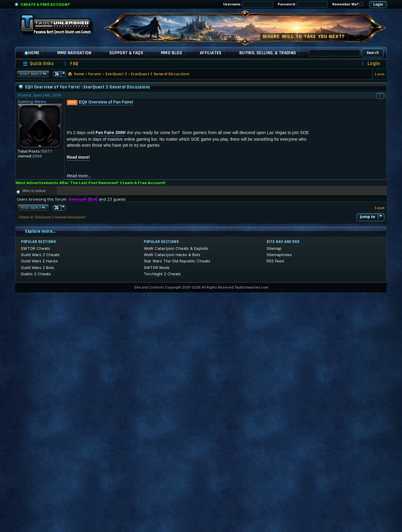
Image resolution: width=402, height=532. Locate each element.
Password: (303, 4)
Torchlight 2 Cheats (162, 274)
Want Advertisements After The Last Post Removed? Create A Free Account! (90, 183)
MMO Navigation (74, 53)
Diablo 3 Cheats (36, 274)
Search (373, 53)
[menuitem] (70, 64)
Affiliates (211, 53)
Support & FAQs (126, 53)
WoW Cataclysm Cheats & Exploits (176, 248)
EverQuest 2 (116, 74)
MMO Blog (171, 53)
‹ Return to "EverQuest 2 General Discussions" (52, 217)
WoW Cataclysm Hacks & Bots (172, 255)
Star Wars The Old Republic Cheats (177, 261)
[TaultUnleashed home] (60, 26)
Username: (248, 4)
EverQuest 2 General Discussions (160, 74)
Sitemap (274, 248)
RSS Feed (275, 261)
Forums (95, 74)
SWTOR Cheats (35, 248)
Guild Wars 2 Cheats (40, 255)
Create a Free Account (46, 4)
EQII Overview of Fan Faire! (106, 102)
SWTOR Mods (157, 267)
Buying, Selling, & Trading (268, 53)
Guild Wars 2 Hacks (39, 261)
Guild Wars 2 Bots (38, 267)
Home (32, 53)
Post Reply (33, 74)
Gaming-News (32, 101)
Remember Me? (348, 4)
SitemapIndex (279, 255)
